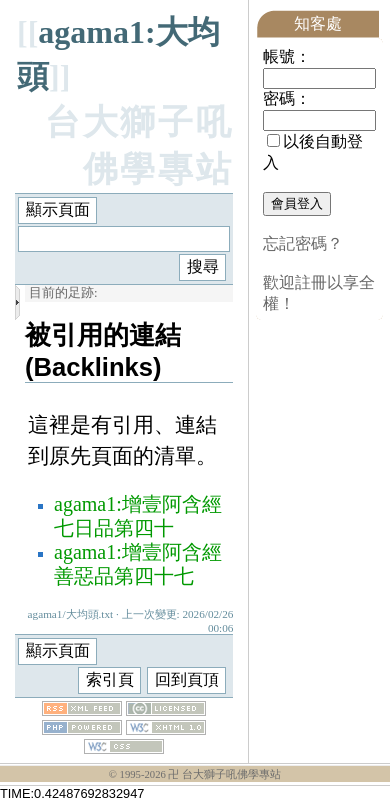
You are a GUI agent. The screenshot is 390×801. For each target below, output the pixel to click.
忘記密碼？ (303, 243)
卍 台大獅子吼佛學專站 (224, 774)
